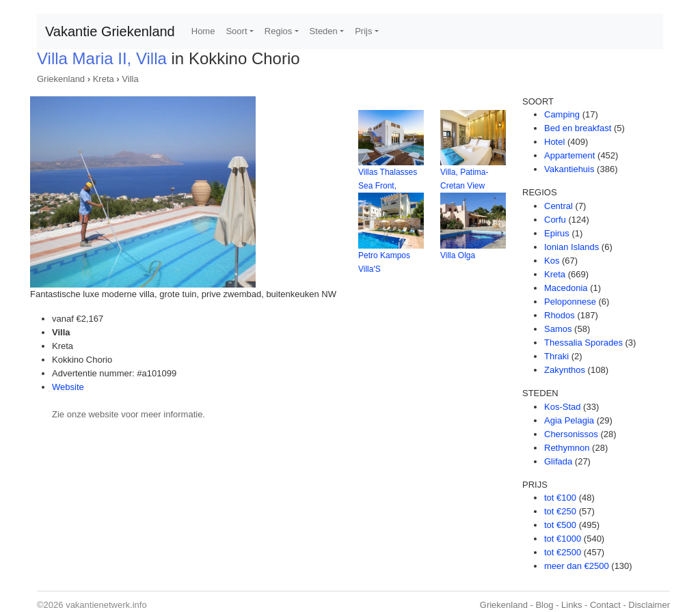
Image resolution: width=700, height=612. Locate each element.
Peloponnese (570, 302)
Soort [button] (236, 31)
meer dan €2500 (577, 566)
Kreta (104, 79)
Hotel (554, 142)
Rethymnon (567, 448)
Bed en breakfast (578, 128)
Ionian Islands (571, 247)
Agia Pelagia (569, 420)
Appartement (569, 155)
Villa (130, 79)
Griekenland (61, 79)
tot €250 (560, 511)
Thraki (556, 356)
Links (571, 605)
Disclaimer (649, 605)
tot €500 (560, 525)
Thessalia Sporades (583, 343)
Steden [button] (324, 31)
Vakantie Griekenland (110, 31)
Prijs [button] (363, 31)
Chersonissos (571, 434)
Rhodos (560, 315)
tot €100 (560, 498)
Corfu (555, 220)
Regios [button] (278, 31)
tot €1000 (563, 539)
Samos (558, 329)
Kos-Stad (562, 407)
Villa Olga (458, 255)
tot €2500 (563, 552)
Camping (562, 114)
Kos (552, 261)
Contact (605, 605)
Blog (544, 605)
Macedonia (566, 288)
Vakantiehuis (569, 169)
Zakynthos (565, 370)
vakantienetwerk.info (106, 605)
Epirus (557, 233)
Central (558, 206)
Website (68, 387)
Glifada (558, 461)
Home (203, 31)
